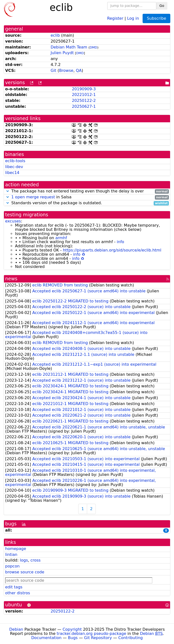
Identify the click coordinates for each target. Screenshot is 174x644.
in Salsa (87, 197)
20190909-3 (84, 89)
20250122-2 (84, 101)
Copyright (72, 629)
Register (115, 18)
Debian (16, 629)
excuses (13, 221)
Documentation (46, 638)
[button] (8, 191)
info (120, 242)
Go (162, 6)
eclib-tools (15, 161)
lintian (11, 555)
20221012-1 (84, 95)
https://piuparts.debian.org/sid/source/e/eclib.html (112, 250)
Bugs (73, 638)
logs (24, 560)
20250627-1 (84, 106)
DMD (93, 47)
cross (35, 560)
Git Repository (98, 638)
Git (53, 71)
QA (79, 71)
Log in (133, 18)
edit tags (14, 587)
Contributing (131, 638)
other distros (18, 593)
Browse (66, 71)
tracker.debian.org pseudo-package (91, 634)
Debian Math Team (69, 47)
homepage (16, 549)
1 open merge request (33, 197)
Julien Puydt (62, 53)
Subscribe (156, 18)
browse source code (25, 572)
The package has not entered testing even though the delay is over (87, 191)
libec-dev (14, 167)
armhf (61, 238)
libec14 (12, 173)
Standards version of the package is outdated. (87, 203)
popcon (12, 566)
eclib (55, 35)
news (11, 279)
